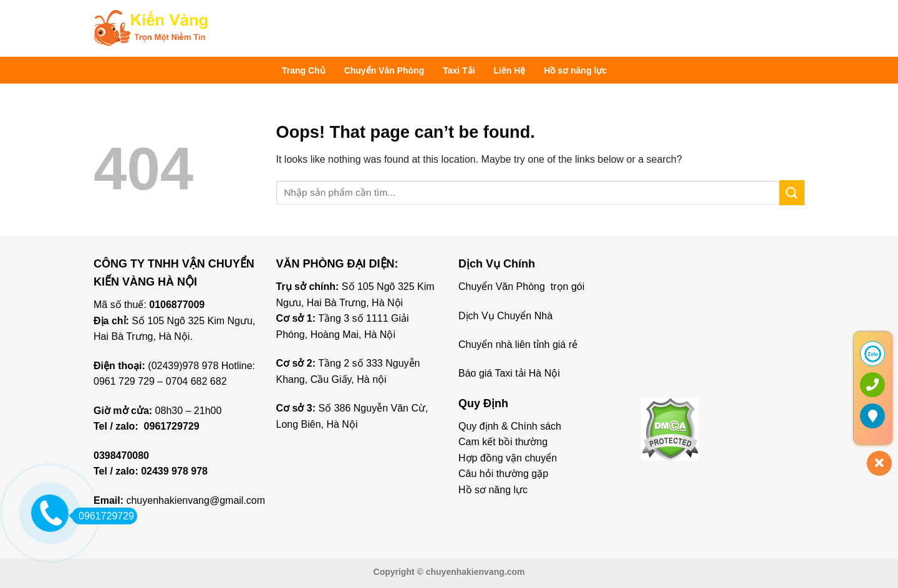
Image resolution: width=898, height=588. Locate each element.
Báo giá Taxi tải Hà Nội (510, 373)
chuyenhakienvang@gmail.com (196, 500)
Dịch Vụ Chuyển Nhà (505, 316)
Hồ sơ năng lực (575, 70)
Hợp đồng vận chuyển (508, 458)
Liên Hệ (510, 70)
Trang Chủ (304, 70)
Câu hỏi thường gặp (503, 474)
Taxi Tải (459, 70)
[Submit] (792, 192)
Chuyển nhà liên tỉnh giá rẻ (518, 345)
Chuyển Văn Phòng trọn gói (521, 287)
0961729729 (172, 426)
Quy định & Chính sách (510, 426)
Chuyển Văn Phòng (384, 70)
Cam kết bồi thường (503, 442)
